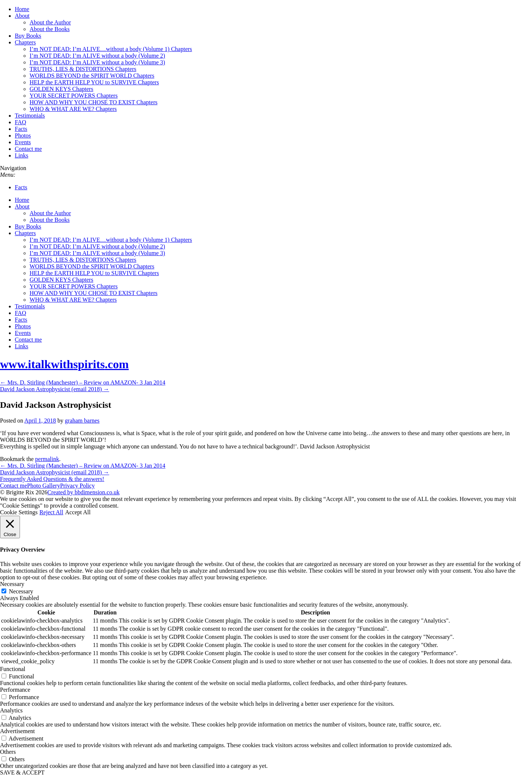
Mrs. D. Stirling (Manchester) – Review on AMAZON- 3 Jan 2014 (83, 382)
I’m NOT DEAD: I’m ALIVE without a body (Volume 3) (97, 62)
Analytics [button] (11, 710)
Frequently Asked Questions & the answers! (52, 479)
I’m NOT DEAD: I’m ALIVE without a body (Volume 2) (97, 56)
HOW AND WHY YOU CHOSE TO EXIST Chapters (93, 102)
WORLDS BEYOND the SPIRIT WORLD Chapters (92, 76)
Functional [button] (13, 669)
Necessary (21, 591)
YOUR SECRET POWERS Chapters (74, 96)
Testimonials (30, 116)
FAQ (21, 122)
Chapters (25, 42)
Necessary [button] (12, 584)
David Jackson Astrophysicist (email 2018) (55, 389)
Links (21, 155)
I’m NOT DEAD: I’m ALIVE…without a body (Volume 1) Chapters (111, 49)
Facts (21, 129)
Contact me (28, 149)
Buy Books (28, 36)
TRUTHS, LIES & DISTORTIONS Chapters (83, 69)
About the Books (50, 29)
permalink (47, 459)
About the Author (50, 22)
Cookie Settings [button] (19, 512)
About (22, 16)
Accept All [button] (78, 512)
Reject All (51, 512)
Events (23, 142)
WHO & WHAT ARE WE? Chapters (73, 109)
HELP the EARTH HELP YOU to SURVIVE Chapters (94, 82)
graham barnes (82, 421)
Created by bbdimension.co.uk (83, 492)
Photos (23, 135)
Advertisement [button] (17, 731)
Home (22, 9)
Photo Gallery (43, 486)
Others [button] (8, 752)
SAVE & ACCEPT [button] (22, 772)
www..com (64, 364)
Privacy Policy (78, 486)
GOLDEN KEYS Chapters (61, 89)
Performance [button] (15, 690)
